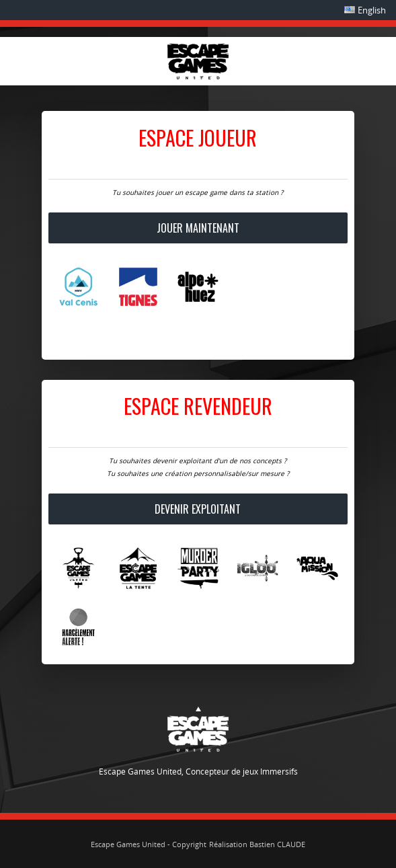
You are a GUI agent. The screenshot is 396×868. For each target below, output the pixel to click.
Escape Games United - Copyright (149, 844)
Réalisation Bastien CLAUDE (257, 844)
